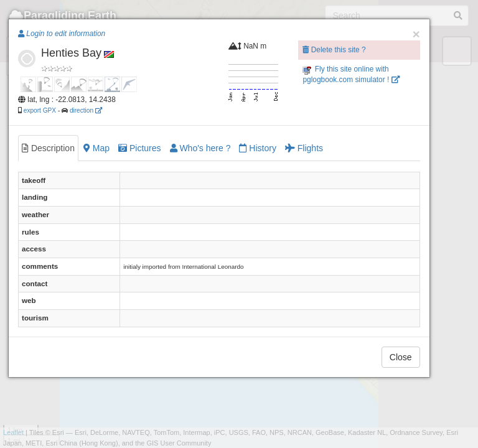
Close (401, 357)
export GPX (40, 110)
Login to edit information (62, 34)
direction (86, 110)
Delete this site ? (334, 50)
